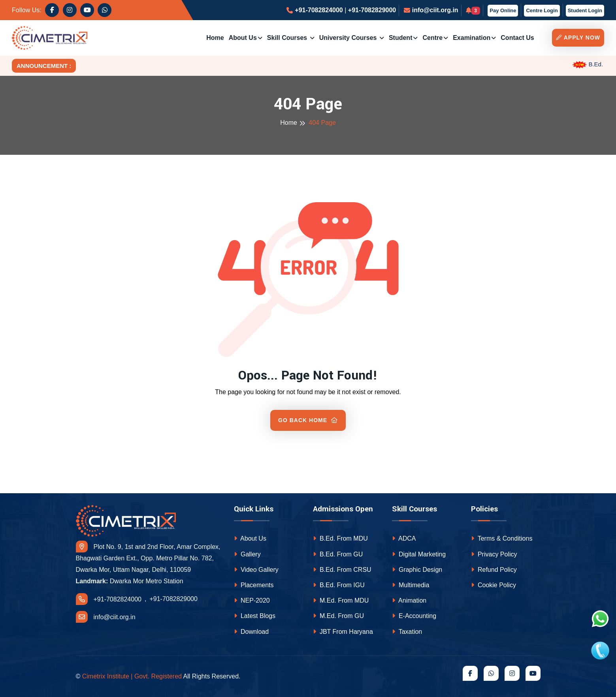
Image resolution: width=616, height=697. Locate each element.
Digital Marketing (419, 554)
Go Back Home (308, 420)
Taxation (407, 632)
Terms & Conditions (502, 538)
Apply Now (578, 38)
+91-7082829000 (372, 10)
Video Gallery (256, 570)
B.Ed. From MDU (340, 538)
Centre (432, 38)
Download (251, 632)
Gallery (247, 554)
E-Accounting (414, 616)
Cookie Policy (494, 585)
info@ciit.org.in (435, 10)
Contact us (517, 38)
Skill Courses (288, 38)
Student (401, 38)
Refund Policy (494, 570)
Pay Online (503, 10)
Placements (254, 585)
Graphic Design (417, 570)
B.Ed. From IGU (339, 585)
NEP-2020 (252, 600)
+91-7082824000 (319, 10)
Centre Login (542, 10)
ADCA (404, 538)
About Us (243, 38)
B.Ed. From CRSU (342, 570)
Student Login (585, 10)
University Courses (349, 38)
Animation (409, 600)
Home (215, 38)
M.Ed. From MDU (341, 600)
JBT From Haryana (343, 632)
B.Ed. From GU (338, 554)
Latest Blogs (255, 616)
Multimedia (411, 585)
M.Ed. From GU (338, 616)
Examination (472, 38)
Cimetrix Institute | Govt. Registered (132, 676)
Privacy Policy (494, 554)
